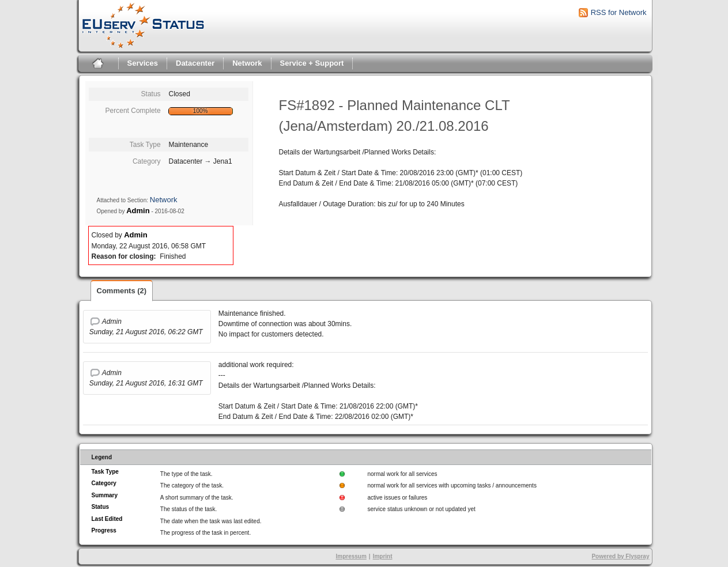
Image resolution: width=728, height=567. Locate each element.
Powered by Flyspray (620, 556)
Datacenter (195, 63)
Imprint (383, 556)
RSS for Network (619, 12)
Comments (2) (122, 291)
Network (247, 63)
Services (143, 63)
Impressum (351, 556)
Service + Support (312, 63)
